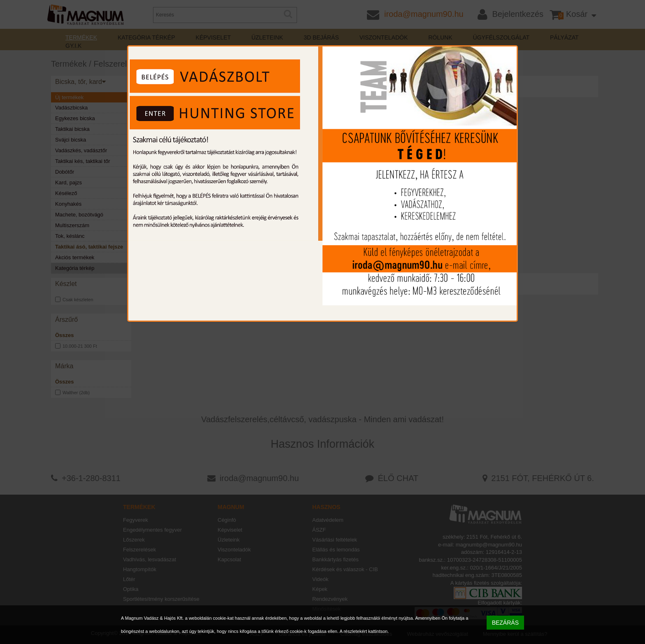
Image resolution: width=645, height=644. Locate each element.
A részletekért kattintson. (364, 631)
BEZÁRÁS (505, 623)
